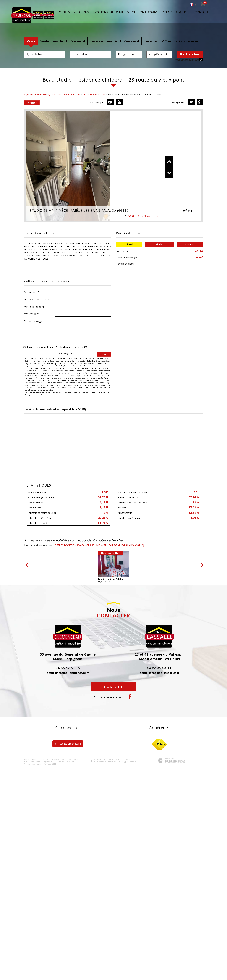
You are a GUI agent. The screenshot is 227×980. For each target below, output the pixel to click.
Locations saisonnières (110, 12)
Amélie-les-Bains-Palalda (94, 94)
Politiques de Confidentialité (71, 392)
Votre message (33, 321)
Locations (81, 12)
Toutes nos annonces (33, 764)
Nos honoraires (58, 761)
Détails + (159, 244)
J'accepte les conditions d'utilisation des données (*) (57, 347)
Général (129, 244)
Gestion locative (145, 12)
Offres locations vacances (180, 41)
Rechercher (190, 54)
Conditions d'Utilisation (98, 392)
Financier (190, 244)
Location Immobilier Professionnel (115, 41)
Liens (68, 761)
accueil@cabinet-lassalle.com (159, 673)
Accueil (50, 12)
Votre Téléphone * (35, 307)
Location (151, 41)
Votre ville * (31, 314)
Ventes (64, 12)
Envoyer (104, 354)
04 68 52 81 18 (68, 668)
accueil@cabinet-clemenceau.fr (68, 673)
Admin (74, 761)
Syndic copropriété (177, 12)
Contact (201, 12)
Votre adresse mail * (37, 299)
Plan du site (29, 761)
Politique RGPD (50, 764)
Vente (31, 41)
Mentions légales (43, 761)
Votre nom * (32, 292)
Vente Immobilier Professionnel (63, 41)
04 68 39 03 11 (159, 668)
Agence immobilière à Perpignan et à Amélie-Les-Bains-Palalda (52, 94)
